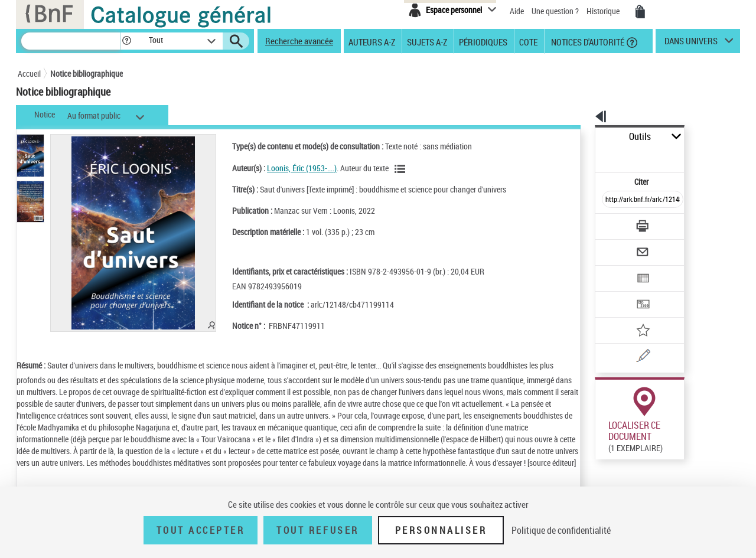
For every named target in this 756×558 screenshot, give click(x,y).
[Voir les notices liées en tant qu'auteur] (386, 169)
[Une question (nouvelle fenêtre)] (633, 315)
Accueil (29, 74)
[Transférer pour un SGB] (615, 269)
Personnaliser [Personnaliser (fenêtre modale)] (441, 530)
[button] (126, 41)
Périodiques (483, 41)
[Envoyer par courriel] (609, 223)
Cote (528, 41)
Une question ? (555, 11)
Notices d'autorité (587, 41)
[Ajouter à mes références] (617, 292)
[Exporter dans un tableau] (618, 246)
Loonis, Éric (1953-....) (286, 168)
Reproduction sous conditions (686, 442)
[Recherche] (71, 41)
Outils (582, 137)
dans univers (691, 44)
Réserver (605, 442)
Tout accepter (201, 530)
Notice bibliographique (87, 74)
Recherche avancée (299, 41)
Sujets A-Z (427, 41)
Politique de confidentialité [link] (561, 530)
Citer (591, 156)
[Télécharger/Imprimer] (612, 200)
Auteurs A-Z (372, 41)
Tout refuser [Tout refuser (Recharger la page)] (317, 530)
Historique (604, 11)
